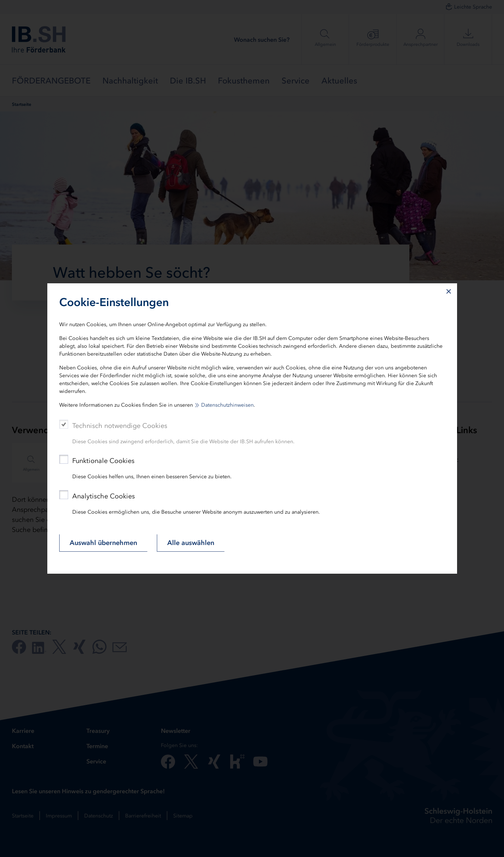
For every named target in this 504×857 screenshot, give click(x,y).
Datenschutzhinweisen (227, 405)
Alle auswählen (191, 543)
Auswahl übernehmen (103, 543)
